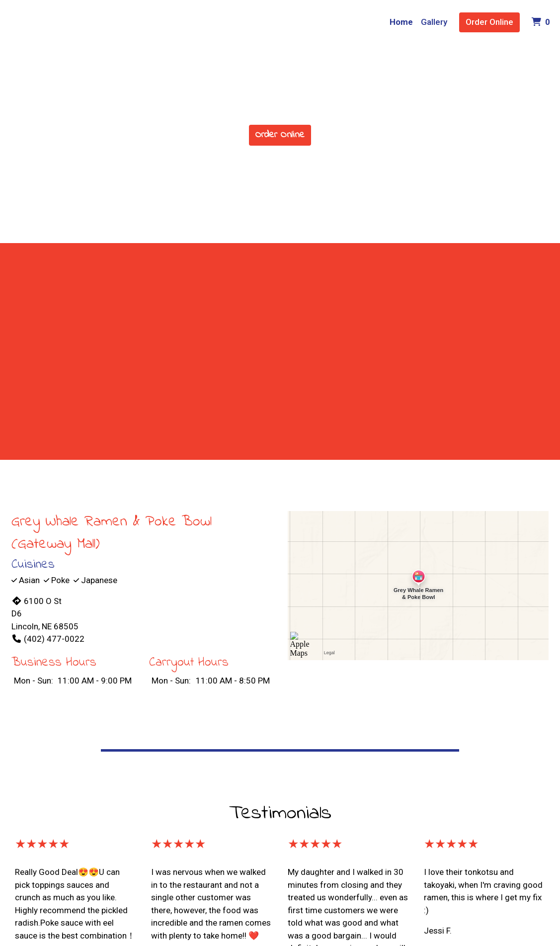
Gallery (434, 22)
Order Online (489, 22)
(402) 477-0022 (48, 639)
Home (401, 22)
